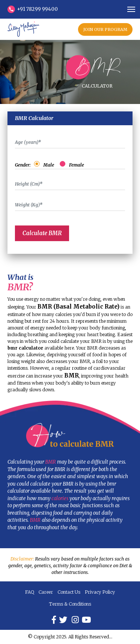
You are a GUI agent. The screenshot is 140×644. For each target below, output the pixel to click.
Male (50, 165)
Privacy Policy (100, 592)
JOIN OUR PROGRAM (105, 29)
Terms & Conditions (70, 604)
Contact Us (69, 592)
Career (46, 592)
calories (60, 498)
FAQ (29, 592)
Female (75, 165)
